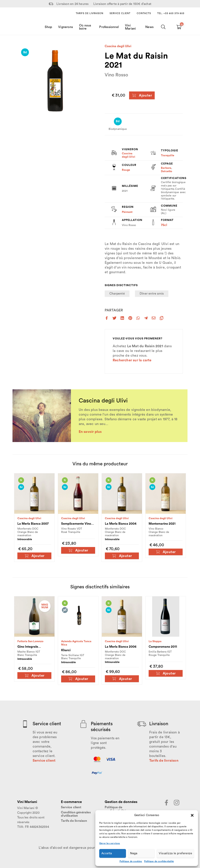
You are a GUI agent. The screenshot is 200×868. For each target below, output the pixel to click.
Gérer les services (110, 843)
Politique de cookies (131, 861)
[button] (192, 815)
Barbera (166, 168)
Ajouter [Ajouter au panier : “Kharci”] (78, 679)
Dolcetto (167, 171)
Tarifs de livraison (90, 13)
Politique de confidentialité (159, 861)
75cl (164, 225)
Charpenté (117, 294)
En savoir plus (90, 432)
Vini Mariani (130, 27)
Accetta (107, 853)
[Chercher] (163, 27)
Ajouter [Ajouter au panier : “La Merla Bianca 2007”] (34, 556)
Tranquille (168, 156)
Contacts (144, 13)
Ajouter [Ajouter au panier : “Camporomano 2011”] (166, 673)
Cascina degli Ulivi (118, 46)
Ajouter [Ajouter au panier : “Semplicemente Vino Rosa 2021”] (78, 550)
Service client (120, 13)
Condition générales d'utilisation (76, 814)
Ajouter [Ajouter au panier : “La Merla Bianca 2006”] (122, 679)
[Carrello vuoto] (179, 27)
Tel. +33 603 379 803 (171, 13)
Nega (134, 853)
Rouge (126, 170)
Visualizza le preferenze (175, 853)
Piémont (127, 212)
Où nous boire (85, 27)
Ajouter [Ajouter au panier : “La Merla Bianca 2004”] (122, 556)
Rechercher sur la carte (132, 360)
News (149, 27)
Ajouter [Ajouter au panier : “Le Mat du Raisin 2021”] (142, 95)
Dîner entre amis (152, 294)
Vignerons (66, 27)
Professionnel (109, 27)
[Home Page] (25, 23)
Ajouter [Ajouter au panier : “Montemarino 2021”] (166, 552)
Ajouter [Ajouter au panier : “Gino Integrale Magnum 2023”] (34, 676)
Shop (48, 27)
